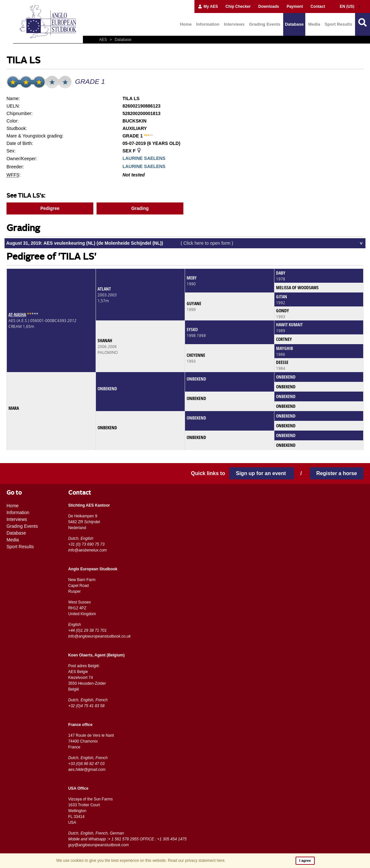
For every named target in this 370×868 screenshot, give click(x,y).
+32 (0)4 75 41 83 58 (86, 706)
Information (208, 24)
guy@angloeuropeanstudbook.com (99, 845)
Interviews (234, 24)
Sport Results (339, 24)
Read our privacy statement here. (197, 861)
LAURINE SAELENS (144, 158)
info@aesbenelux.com (88, 550)
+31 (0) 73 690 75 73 (86, 544)
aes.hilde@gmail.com (87, 770)
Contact (318, 6)
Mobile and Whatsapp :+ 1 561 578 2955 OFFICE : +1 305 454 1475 (127, 839)
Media (314, 24)
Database (294, 24)
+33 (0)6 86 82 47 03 (86, 764)
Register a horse (337, 473)
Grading (140, 208)
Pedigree (50, 208)
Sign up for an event (261, 473)
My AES (208, 6)
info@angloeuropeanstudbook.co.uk (99, 636)
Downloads (269, 6)
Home (186, 24)
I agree (305, 861)
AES (104, 40)
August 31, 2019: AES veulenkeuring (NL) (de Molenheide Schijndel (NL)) (120, 243)
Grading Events (265, 24)
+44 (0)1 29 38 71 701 (87, 630)
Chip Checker (238, 6)
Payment (295, 6)
